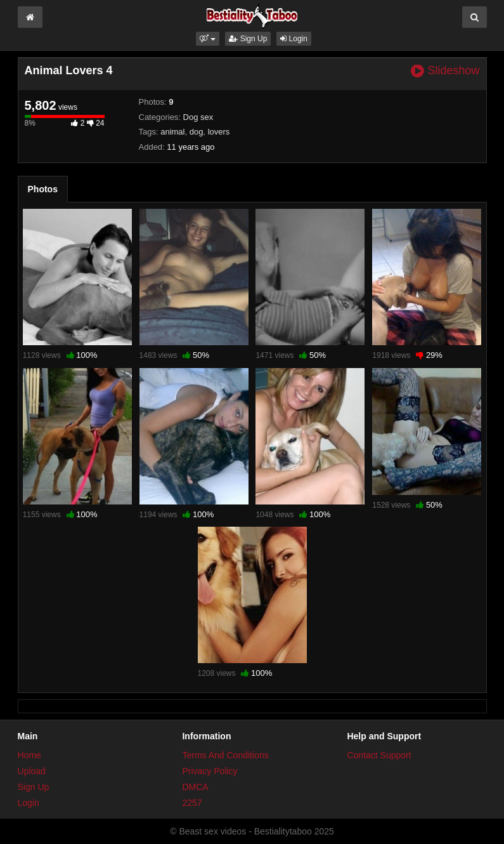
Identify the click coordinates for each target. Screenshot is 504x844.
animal (172, 132)
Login (294, 39)
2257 (192, 803)
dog (197, 132)
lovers (219, 132)
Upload (32, 771)
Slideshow (445, 71)
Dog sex (198, 117)
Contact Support (379, 755)
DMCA (195, 787)
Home (29, 755)
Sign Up (248, 39)
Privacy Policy (210, 771)
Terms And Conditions (225, 755)
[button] (208, 39)
